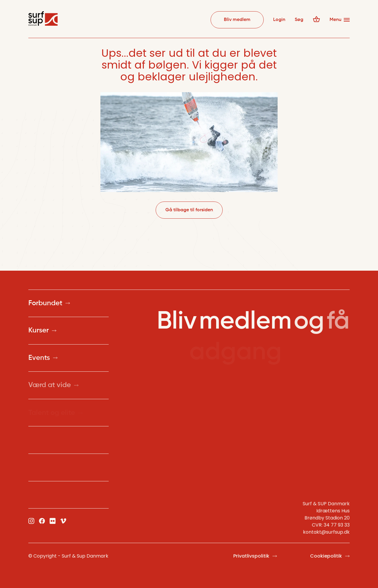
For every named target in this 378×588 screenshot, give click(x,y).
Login (279, 20)
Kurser (42, 331)
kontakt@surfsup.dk (326, 532)
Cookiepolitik (330, 556)
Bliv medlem (237, 20)
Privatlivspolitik (255, 556)
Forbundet (49, 303)
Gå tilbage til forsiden (189, 210)
